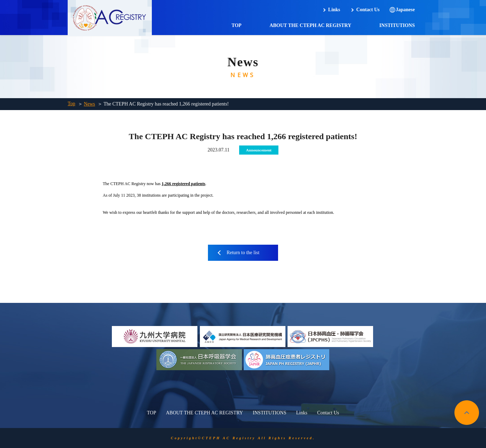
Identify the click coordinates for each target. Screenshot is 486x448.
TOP (237, 25)
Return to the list (243, 253)
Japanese (405, 10)
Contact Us (368, 10)
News (89, 104)
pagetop (467, 413)
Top (72, 104)
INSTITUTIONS (397, 25)
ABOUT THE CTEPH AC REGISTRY (310, 25)
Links (334, 10)
